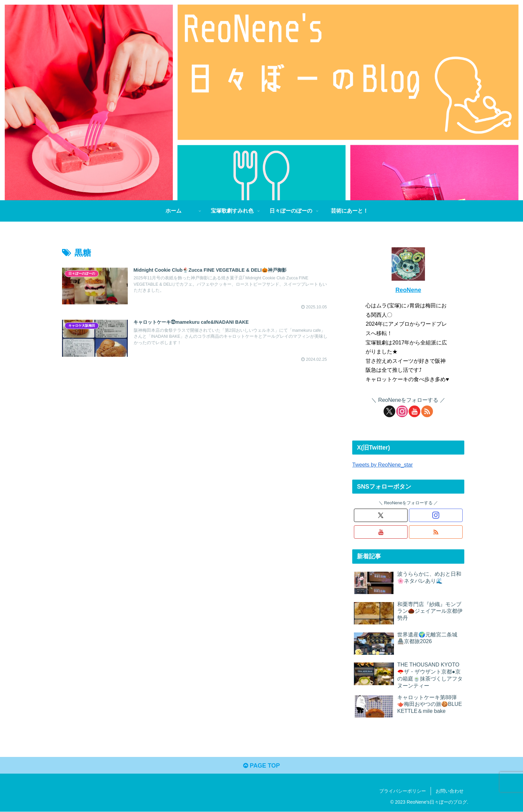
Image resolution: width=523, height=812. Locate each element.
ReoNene (408, 290)
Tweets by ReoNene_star (383, 465)
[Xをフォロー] (389, 411)
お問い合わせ (450, 791)
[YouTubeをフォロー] (414, 411)
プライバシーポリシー (403, 791)
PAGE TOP (261, 766)
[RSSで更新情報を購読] (427, 411)
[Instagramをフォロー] (402, 411)
